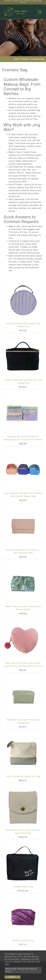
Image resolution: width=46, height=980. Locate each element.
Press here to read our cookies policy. (21, 970)
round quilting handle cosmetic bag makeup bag (23, 325)
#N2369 (23, 557)
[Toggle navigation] (39, 12)
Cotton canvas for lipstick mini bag (23, 776)
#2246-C (23, 727)
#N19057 (23, 387)
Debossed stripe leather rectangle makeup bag (23, 721)
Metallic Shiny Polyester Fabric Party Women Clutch (23, 608)
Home (17, 59)
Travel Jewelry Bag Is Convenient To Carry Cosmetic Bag (23, 551)
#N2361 (23, 670)
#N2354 (23, 614)
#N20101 (23, 781)
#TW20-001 (23, 891)
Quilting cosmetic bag (23, 940)
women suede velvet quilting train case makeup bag (23, 381)
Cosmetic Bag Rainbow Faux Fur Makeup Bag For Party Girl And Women (23, 438)
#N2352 (23, 500)
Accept (12, 977)
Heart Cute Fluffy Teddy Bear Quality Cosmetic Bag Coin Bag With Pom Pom (23, 665)
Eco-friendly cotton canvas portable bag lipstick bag (23, 832)
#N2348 (23, 330)
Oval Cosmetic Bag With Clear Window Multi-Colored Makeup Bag (23, 495)
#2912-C (23, 945)
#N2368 (23, 444)
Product (25, 59)
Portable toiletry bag (23, 887)
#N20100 (23, 837)
